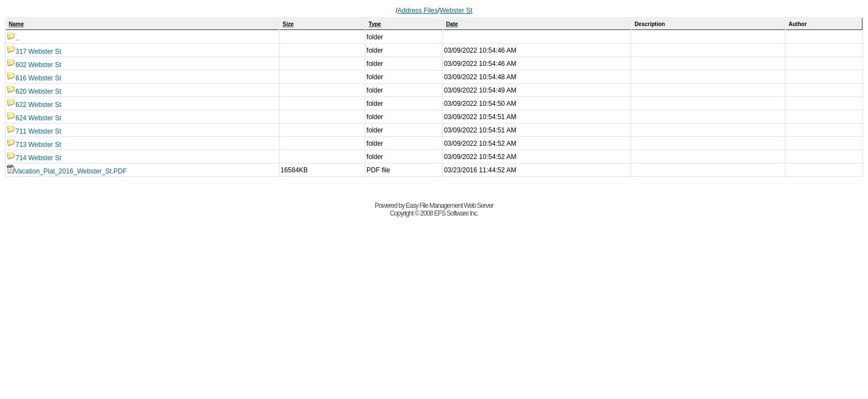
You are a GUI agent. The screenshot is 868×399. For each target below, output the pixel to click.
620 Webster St (34, 91)
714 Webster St (34, 158)
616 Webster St (34, 78)
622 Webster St (34, 105)
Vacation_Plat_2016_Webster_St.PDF (67, 171)
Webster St (456, 11)
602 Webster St (34, 65)
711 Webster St (34, 131)
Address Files (418, 11)
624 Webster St (34, 118)
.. (13, 38)
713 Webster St (34, 145)
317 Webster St (34, 52)
